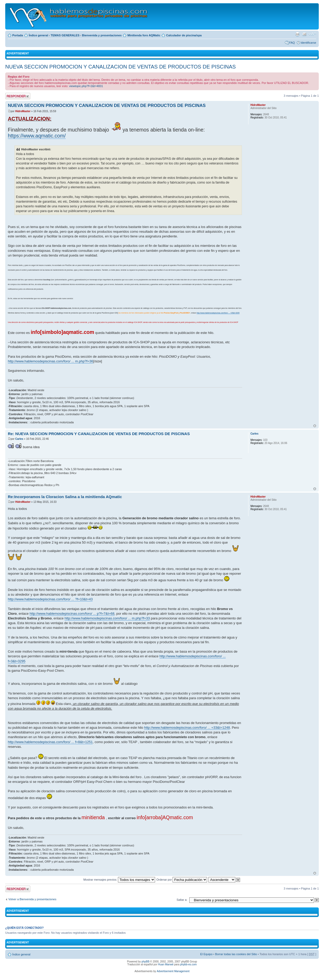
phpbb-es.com (188, 964)
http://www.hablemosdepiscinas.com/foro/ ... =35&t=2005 (218, 313)
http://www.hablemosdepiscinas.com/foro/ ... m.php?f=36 (50, 361)
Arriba (315, 426)
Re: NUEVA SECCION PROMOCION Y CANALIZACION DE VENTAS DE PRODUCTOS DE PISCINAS (99, 434)
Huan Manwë (166, 964)
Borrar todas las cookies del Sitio (236, 954)
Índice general (38, 35)
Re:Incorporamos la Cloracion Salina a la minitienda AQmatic (65, 497)
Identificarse (308, 43)
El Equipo (206, 954)
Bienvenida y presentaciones (102, 35)
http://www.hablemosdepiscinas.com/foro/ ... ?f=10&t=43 (50, 599)
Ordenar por (182, 880)
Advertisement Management (173, 971)
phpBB (145, 962)
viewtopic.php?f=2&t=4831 (86, 86)
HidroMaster (23, 111)
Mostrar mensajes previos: (119, 880)
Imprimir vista (297, 34)
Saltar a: (182, 900)
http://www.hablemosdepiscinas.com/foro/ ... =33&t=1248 (187, 728)
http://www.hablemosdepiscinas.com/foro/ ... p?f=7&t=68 (72, 614)
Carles (19, 439)
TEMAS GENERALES (65, 35)
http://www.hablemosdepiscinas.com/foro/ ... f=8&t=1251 (50, 742)
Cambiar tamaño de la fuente (312, 34)
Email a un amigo (304, 34)
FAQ (292, 43)
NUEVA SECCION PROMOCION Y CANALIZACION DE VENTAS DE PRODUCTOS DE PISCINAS (121, 67)
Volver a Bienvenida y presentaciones (32, 899)
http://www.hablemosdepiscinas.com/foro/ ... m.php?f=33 (107, 618)
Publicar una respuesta (18, 96)
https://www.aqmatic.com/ (37, 136)
